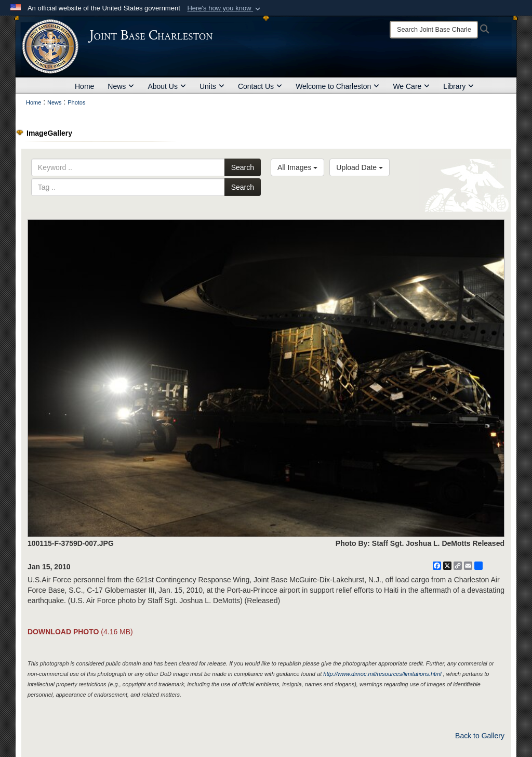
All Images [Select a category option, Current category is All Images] (297, 167)
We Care (411, 86)
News (121, 86)
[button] (225, 8)
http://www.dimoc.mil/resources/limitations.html (382, 674)
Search (243, 167)
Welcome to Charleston (337, 86)
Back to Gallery (480, 736)
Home (84, 86)
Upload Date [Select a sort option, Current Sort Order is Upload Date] (360, 167)
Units (212, 86)
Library (458, 86)
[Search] (434, 30)
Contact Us (260, 86)
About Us (167, 86)
